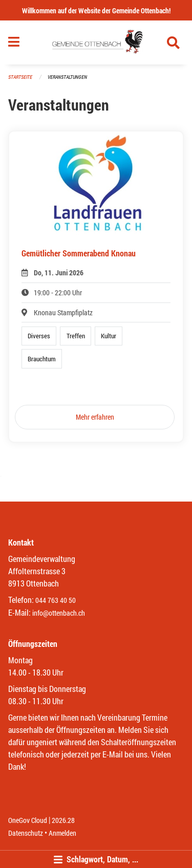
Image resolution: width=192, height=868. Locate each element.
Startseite (20, 77)
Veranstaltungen (67, 77)
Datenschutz (26, 833)
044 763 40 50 (56, 600)
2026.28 (63, 820)
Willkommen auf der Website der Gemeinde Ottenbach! (96, 10)
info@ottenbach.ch (59, 613)
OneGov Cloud (28, 820)
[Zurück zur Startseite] (96, 42)
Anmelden (62, 833)
